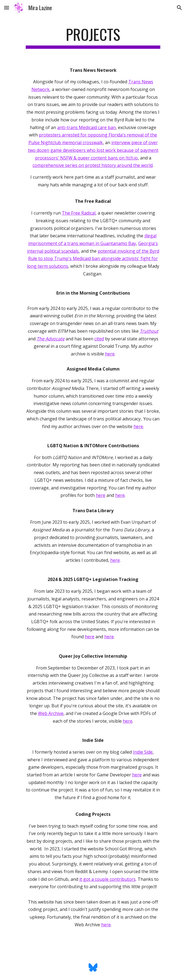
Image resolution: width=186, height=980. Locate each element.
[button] (7, 8)
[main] (93, 37)
